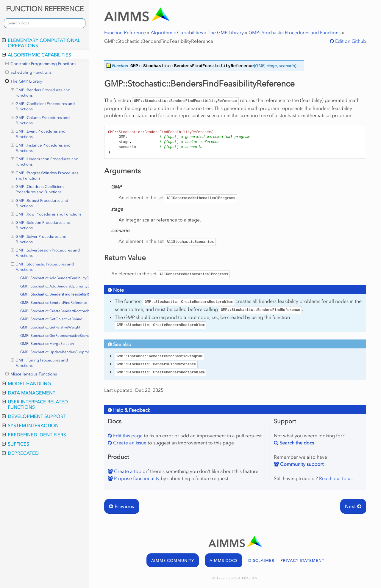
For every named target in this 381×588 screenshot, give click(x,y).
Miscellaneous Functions (31, 374)
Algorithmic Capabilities (37, 55)
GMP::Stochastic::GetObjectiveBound (51, 319)
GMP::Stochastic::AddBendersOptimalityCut (55, 286)
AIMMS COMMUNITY (173, 561)
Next (353, 506)
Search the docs (296, 443)
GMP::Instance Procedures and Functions (41, 148)
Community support (301, 464)
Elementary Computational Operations (41, 43)
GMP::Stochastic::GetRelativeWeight (50, 327)
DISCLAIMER (261, 561)
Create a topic (129, 471)
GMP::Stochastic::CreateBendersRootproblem (55, 311)
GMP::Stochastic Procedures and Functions (43, 267)
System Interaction (30, 425)
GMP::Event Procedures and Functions (38, 134)
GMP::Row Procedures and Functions (46, 214)
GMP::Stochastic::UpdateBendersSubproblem (55, 352)
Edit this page (127, 436)
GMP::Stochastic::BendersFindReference (54, 303)
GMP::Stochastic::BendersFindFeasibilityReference (55, 294)
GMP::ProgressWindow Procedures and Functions (45, 175)
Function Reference (125, 32)
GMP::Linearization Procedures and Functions (45, 161)
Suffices (16, 444)
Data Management (29, 393)
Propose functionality (136, 478)
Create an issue (129, 443)
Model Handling (26, 383)
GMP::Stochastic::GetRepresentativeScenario (55, 336)
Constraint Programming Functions (41, 64)
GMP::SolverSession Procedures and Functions (46, 253)
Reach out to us (336, 478)
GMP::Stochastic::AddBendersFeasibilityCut (55, 278)
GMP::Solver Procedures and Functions (39, 239)
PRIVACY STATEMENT (302, 561)
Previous (122, 506)
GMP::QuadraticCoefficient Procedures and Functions (38, 189)
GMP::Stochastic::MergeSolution (47, 344)
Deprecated (20, 453)
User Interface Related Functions (35, 404)
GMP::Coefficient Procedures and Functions (43, 106)
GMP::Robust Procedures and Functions (40, 203)
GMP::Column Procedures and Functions (40, 120)
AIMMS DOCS (224, 561)
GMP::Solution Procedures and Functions (41, 225)
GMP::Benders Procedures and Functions (41, 92)
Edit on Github (350, 41)
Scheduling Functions (28, 73)
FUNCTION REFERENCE (45, 9)
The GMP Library (24, 81)
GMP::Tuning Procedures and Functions (40, 363)
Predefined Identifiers (34, 435)
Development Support (34, 416)
